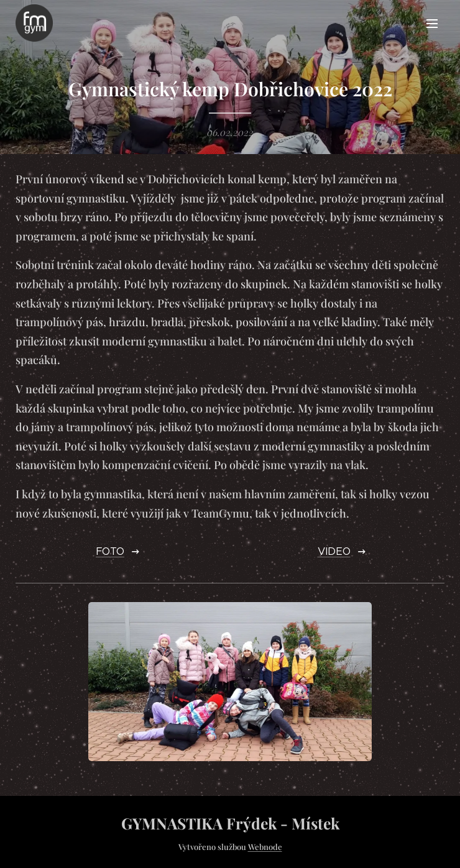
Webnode (265, 847)
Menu (432, 24)
